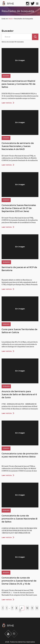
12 (37, 608)
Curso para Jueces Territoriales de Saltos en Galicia (19, 331)
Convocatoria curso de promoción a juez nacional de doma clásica (20, 455)
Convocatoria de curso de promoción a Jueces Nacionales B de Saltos (19, 519)
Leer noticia (7, 103)
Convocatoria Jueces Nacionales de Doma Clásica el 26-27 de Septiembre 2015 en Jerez (19, 208)
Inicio (11, 19)
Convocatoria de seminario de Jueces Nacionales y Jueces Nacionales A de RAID (18, 146)
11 (32, 608)
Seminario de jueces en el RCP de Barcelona (19, 269)
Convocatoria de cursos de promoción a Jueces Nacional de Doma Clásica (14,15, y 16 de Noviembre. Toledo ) (19, 581)
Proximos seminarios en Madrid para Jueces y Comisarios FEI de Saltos (19, 84)
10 (27, 608)
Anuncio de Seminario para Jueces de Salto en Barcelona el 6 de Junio (19, 394)
